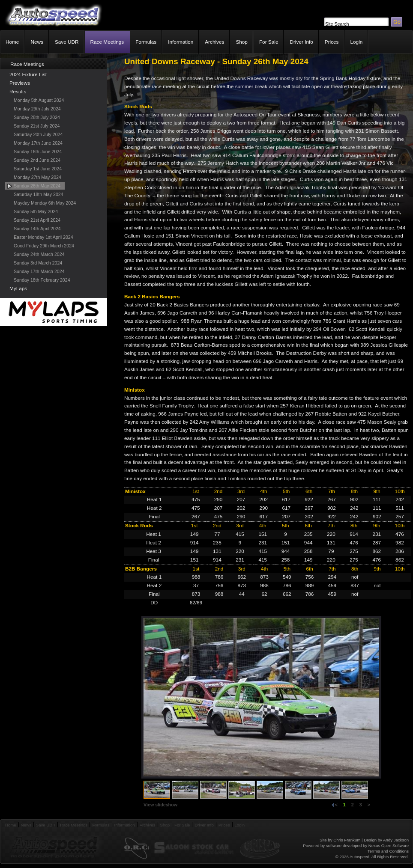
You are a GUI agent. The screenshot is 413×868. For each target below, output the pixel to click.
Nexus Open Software (389, 846)
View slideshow (160, 805)
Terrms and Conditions (388, 851)
